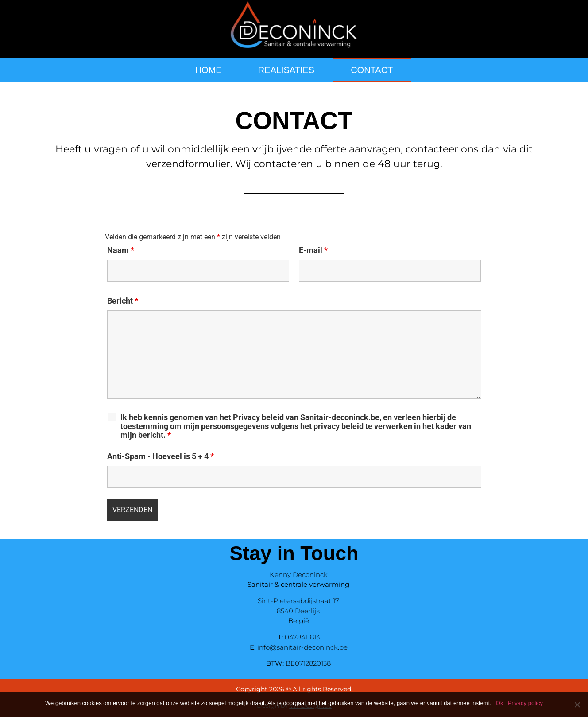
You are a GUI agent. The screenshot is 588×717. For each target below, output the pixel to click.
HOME (209, 70)
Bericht (123, 301)
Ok (500, 703)
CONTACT (372, 70)
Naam (121, 250)
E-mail (313, 250)
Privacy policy (525, 703)
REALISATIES (286, 70)
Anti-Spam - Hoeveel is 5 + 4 (161, 456)
